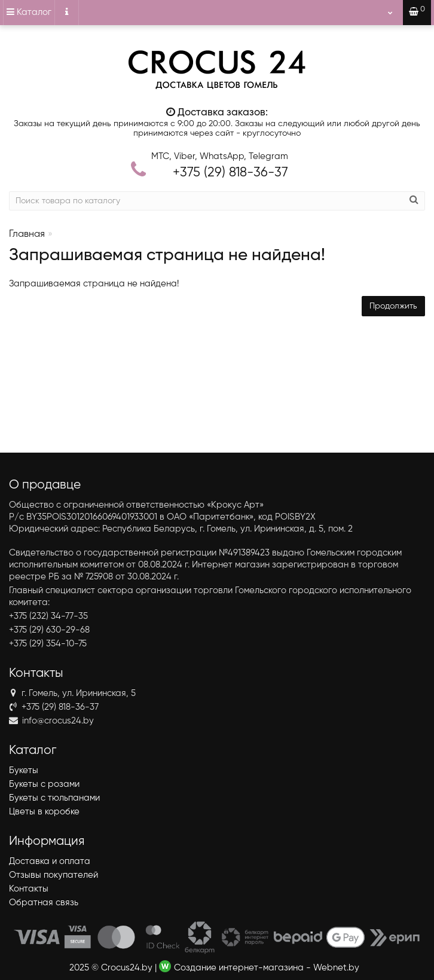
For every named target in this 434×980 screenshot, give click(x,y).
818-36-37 (230, 173)
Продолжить (393, 306)
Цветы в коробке (44, 812)
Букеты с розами (44, 784)
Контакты (29, 889)
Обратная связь (44, 903)
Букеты (24, 770)
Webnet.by (336, 968)
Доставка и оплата (50, 861)
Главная (27, 234)
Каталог (29, 12)
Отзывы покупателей (54, 875)
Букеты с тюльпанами (54, 798)
